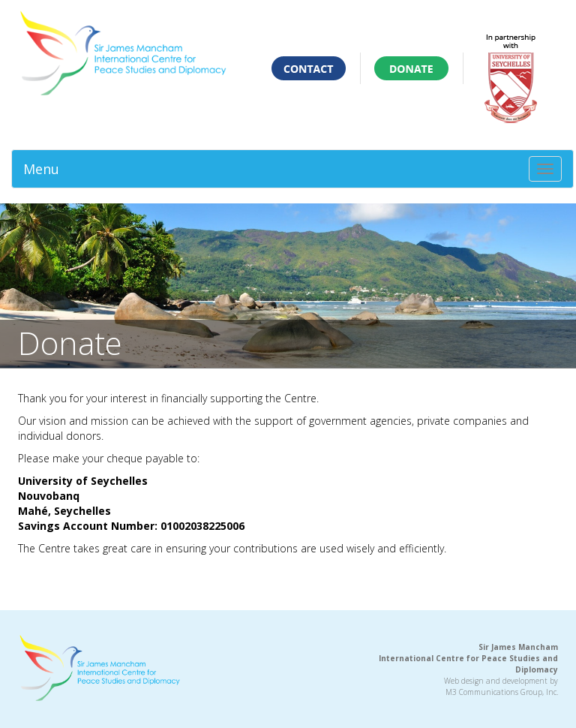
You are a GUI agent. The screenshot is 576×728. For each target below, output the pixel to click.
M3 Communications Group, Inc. (502, 692)
